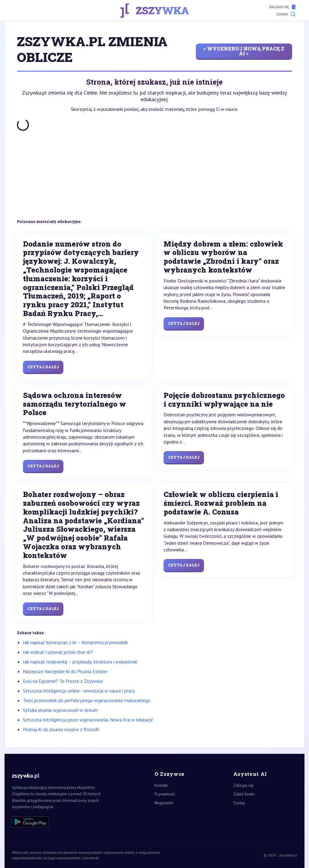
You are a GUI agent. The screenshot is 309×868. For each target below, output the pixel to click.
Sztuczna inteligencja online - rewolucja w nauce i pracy (79, 691)
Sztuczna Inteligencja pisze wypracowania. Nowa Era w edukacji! (88, 720)
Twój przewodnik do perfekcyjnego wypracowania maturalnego (87, 700)
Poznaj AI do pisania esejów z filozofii (61, 729)
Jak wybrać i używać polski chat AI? (58, 652)
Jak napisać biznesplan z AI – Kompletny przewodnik (75, 642)
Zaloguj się (282, 7)
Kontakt (161, 785)
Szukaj (286, 14)
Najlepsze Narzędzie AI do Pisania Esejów (65, 671)
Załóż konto (244, 794)
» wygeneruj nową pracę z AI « (244, 51)
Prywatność (165, 794)
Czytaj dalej (43, 367)
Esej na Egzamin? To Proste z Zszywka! (63, 681)
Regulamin (164, 803)
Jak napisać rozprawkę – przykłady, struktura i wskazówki (80, 662)
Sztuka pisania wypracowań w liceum (60, 710)
